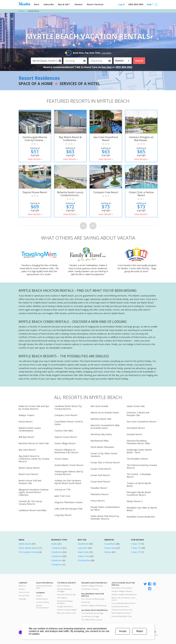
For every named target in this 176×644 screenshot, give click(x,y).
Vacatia (39, 596)
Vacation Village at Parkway (92, 586)
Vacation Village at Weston (122, 591)
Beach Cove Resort (28, 474)
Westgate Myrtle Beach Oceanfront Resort (139, 493)
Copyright (22, 599)
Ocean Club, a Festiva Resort (105, 462)
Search (139, 61)
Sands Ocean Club (136, 406)
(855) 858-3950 (136, 4)
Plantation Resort (100, 494)
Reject (140, 631)
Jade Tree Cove (62, 496)
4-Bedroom (57, 560)
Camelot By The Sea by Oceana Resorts (30, 503)
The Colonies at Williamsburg (93, 599)
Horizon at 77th (63, 489)
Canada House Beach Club (122, 610)
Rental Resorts (42, 599)
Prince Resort (98, 501)
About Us (22, 586)
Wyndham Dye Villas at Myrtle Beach (142, 509)
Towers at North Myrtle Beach (139, 484)
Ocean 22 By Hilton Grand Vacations (104, 455)
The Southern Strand (29, 552)
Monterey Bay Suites (101, 434)
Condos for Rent (43, 602)
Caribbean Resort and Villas (33, 510)
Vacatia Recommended (42, 607)
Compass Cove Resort (66, 415)
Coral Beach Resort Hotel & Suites (69, 423)
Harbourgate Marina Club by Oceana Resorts (69, 473)
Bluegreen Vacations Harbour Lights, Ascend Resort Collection (34, 492)
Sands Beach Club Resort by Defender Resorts (105, 517)
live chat (107, 67)
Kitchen (108, 552)
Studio (54, 544)
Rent (37, 4)
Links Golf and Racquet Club (68, 509)
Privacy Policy (24, 595)
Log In (121, 4)
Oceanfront (110, 544)
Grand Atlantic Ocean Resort (69, 465)
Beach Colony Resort (29, 468)
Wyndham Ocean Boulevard (141, 517)
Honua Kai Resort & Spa (66, 594)
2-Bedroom (57, 552)
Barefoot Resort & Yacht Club (34, 443)
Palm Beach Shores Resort (122, 588)
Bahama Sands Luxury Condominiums (30, 429)
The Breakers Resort (137, 459)
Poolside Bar (84, 560)
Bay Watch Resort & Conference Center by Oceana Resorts (34, 459)
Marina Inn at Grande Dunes (105, 412)
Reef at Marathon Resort (121, 613)
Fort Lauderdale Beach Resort (123, 603)
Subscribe (49, 4)
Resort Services (95, 4)
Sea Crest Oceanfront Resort (141, 421)
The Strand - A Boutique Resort (139, 475)
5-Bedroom (57, 565)
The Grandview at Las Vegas (92, 613)
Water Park (83, 552)
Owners (79, 4)
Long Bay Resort (63, 515)
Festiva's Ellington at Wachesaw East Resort (66, 451)
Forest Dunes (61, 459)
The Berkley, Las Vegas (90, 616)
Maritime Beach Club (101, 419)
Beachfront (83, 544)
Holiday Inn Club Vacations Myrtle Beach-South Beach (68, 482)
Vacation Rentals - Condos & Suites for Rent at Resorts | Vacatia (25, 4)
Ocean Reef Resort (100, 481)
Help (150, 4)
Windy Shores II (135, 501)
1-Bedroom (57, 548)
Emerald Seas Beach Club (122, 616)
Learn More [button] (106, 53)
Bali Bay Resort (26, 437)
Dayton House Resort (66, 437)
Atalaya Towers (27, 415)
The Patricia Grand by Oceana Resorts (142, 466)
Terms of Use (24, 592)
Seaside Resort (134, 434)
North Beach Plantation (102, 447)
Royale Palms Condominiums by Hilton (105, 508)
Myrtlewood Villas (100, 441)
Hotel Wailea (62, 598)
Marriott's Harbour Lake (66, 613)
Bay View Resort (27, 450)
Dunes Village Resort (65, 443)
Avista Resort (26, 421)
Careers (22, 589)
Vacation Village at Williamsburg (94, 605)
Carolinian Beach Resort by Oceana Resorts (68, 407)
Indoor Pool (83, 556)
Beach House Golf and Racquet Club (30, 482)
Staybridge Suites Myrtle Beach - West (139, 451)
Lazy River (83, 548)
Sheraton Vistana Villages (67, 610)
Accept (123, 631)
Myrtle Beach (25, 544)
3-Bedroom (57, 556)
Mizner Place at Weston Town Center (123, 599)
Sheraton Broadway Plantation (65, 602)
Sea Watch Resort (136, 428)
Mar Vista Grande (99, 406)
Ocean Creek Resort (101, 469)
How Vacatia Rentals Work (44, 587)
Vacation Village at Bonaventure (124, 594)
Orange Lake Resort (65, 606)
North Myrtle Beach (28, 548)
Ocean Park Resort (100, 475)
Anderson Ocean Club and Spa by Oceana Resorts (34, 407)
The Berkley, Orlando (90, 589)
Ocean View (110, 548)
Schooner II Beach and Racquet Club (138, 414)
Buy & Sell (64, 4)
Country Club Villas (64, 431)
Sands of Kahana (63, 586)
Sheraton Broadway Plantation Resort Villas (138, 442)
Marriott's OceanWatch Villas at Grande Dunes (105, 427)
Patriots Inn (86, 602)
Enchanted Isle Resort (120, 606)
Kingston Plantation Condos (69, 502)
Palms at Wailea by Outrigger (64, 590)
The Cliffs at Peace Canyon (92, 620)
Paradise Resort (99, 488)
